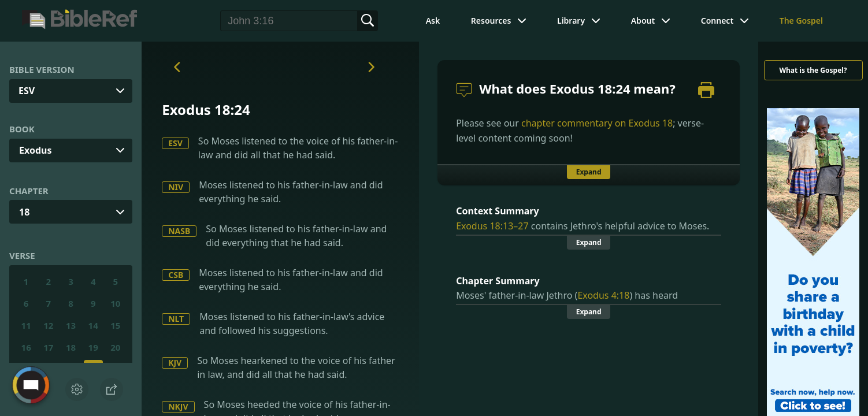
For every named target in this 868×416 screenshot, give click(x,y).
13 (71, 325)
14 (93, 325)
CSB (176, 275)
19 (93, 347)
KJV (175, 363)
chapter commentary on (597, 123)
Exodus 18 (651, 123)
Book (22, 129)
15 (115, 325)
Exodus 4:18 (603, 295)
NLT (176, 319)
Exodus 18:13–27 (492, 226)
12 (48, 325)
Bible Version (42, 69)
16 (26, 347)
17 (48, 347)
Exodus (35, 150)
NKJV (178, 406)
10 (115, 303)
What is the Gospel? (813, 70)
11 (26, 325)
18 (24, 212)
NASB (179, 231)
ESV (175, 143)
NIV (176, 187)
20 (115, 347)
